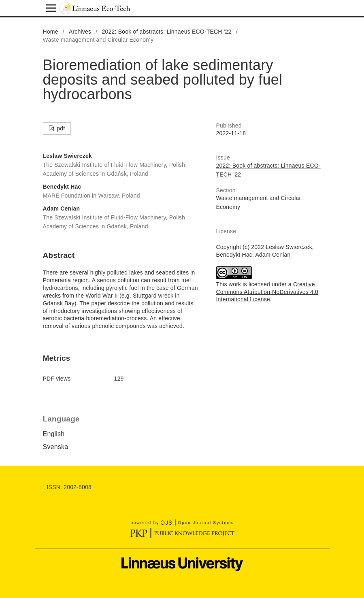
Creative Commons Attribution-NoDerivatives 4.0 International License (267, 292)
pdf (60, 128)
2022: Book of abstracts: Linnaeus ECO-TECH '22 (167, 32)
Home (51, 32)
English (54, 434)
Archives (80, 32)
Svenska (56, 447)
